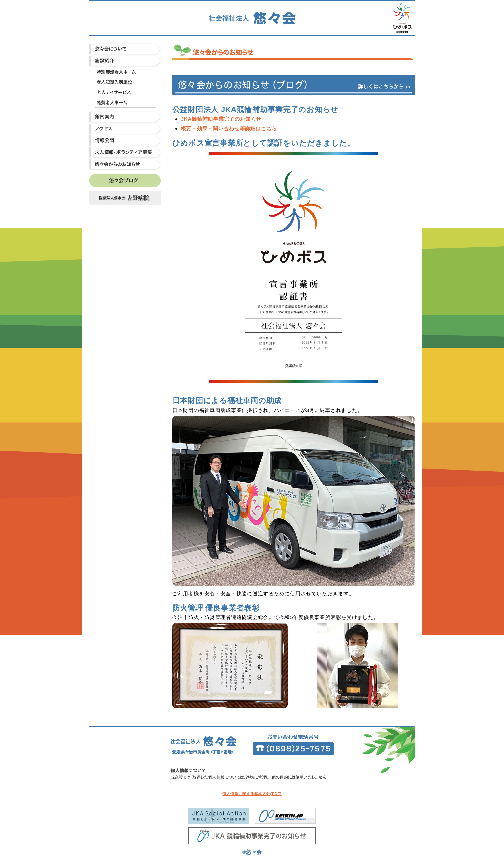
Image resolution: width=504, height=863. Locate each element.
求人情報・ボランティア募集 (125, 153)
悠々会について (125, 49)
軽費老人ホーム (125, 102)
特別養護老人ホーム (125, 72)
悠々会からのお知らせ (125, 164)
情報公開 (125, 141)
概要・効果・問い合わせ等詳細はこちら (229, 128)
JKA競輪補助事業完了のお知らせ (221, 119)
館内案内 (125, 117)
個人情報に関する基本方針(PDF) (252, 794)
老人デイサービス (125, 92)
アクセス (125, 129)
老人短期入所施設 (125, 82)
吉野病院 (125, 198)
